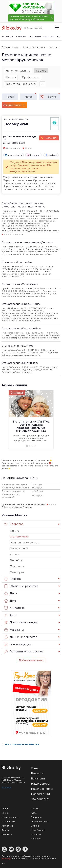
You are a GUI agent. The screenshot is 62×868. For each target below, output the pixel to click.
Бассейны (17, 560)
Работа (35, 809)
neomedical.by (13, 155)
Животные (14, 608)
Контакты (6, 787)
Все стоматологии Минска (20, 744)
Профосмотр (31, 77)
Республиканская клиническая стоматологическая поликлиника (24, 205)
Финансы (7, 834)
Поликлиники (19, 548)
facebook (51, 155)
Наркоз (11, 77)
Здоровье (14, 524)
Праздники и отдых (21, 623)
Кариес (41, 71)
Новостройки (41, 794)
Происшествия (40, 821)
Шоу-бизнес (38, 830)
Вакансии (38, 779)
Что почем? (8, 821)
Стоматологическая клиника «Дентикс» (28, 242)
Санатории (17, 572)
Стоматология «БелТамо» (18, 346)
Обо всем (37, 839)
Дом (10, 601)
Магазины (14, 630)
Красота (12, 579)
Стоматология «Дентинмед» (20, 363)
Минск (5, 813)
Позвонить (51, 138)
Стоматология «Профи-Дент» (21, 304)
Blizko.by (6, 859)
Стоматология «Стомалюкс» (20, 284)
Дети (10, 593)
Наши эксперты (42, 789)
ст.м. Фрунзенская (34, 47)
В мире (35, 826)
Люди (5, 809)
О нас (35, 768)
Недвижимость (10, 817)
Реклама (37, 773)
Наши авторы (40, 784)
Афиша (6, 830)
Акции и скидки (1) (14, 105)
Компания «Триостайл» (17, 262)
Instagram (34, 155)
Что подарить (41, 799)
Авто (10, 615)
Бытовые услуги (18, 644)
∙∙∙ (42, 84)
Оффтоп (36, 834)
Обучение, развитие (21, 586)
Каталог (21, 36)
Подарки (35, 36)
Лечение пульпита (18, 71)
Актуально (8, 826)
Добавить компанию (31, 660)
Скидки (49, 36)
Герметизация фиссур (21, 84)
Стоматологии (10, 47)
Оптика (15, 531)
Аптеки (15, 554)
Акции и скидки (14, 385)
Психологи (17, 566)
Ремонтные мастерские (24, 652)
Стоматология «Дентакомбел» (21, 328)
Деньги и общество (21, 637)
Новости (7, 36)
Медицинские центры (25, 543)
